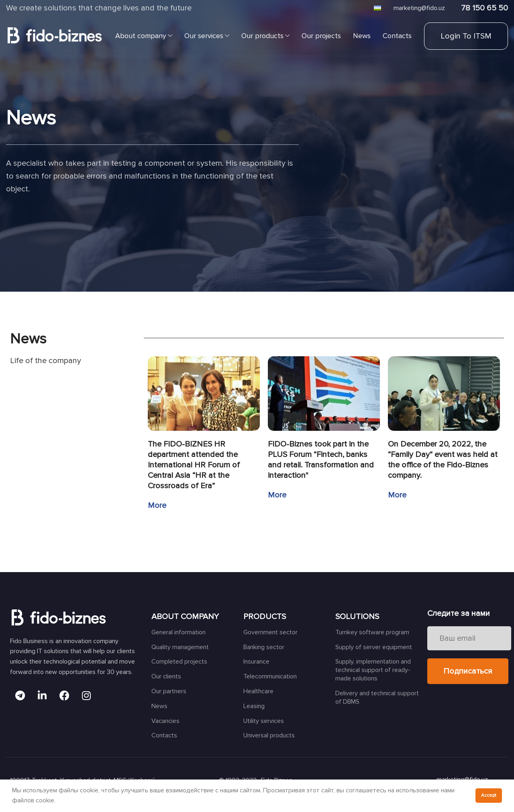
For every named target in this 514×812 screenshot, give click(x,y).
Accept (489, 795)
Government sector (270, 632)
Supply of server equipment (374, 647)
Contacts (164, 735)
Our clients (166, 676)
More (157, 505)
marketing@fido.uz (419, 8)
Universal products (269, 735)
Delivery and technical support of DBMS (377, 697)
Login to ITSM (466, 36)
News (159, 706)
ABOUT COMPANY (185, 617)
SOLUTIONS (357, 617)
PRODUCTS (265, 617)
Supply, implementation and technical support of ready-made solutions (373, 670)
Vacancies (165, 721)
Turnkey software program (372, 632)
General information (178, 632)
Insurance (256, 662)
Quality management (180, 647)
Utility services (264, 721)
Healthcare (258, 691)
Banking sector (264, 647)
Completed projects (179, 662)
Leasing (254, 706)
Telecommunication (270, 676)
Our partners (169, 691)
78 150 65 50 (484, 8)
